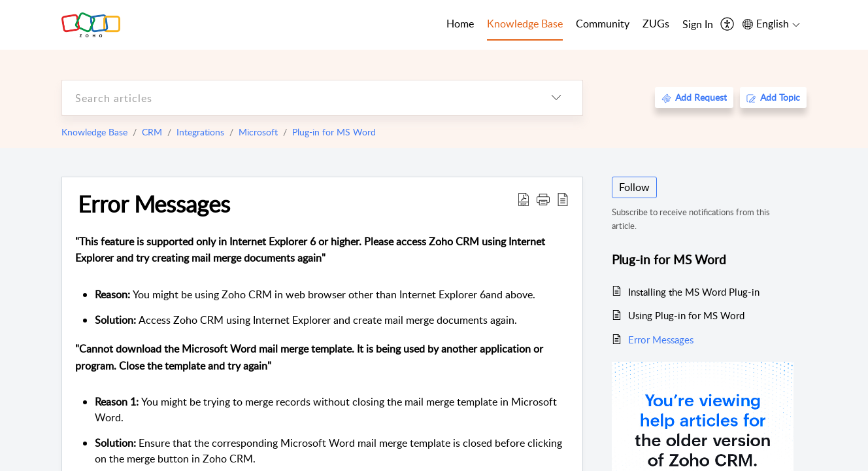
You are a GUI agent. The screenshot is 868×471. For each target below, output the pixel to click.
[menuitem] (698, 25)
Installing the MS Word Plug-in (694, 292)
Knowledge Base (94, 132)
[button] (543, 199)
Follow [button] (634, 187)
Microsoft (258, 132)
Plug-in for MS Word (334, 132)
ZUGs (656, 24)
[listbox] (556, 98)
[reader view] (563, 199)
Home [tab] (460, 24)
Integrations (200, 132)
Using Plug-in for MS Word (686, 315)
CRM (152, 132)
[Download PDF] (524, 199)
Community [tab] (603, 24)
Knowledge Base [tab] (525, 24)
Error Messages (154, 203)
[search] (296, 98)
